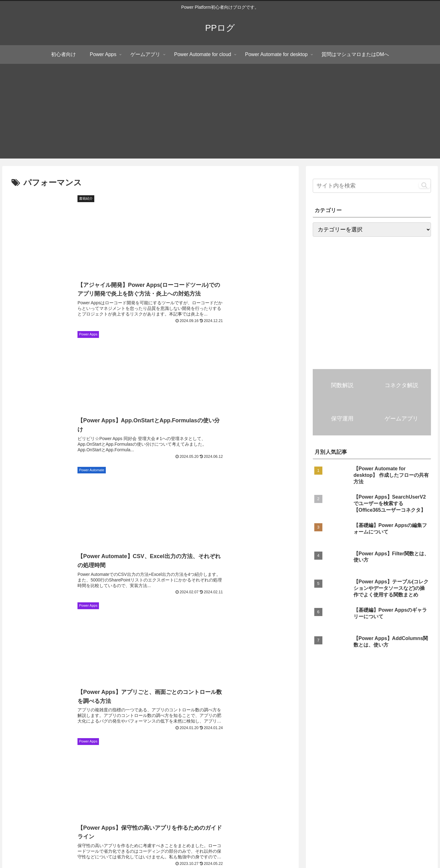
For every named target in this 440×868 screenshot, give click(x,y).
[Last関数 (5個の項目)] (278, 722)
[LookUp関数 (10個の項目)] (303, 701)
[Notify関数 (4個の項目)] (100, 733)
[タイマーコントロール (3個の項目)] (43, 753)
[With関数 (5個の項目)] (378, 722)
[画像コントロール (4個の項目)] (365, 733)
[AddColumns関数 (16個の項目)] (132, 701)
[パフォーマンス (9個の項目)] (376, 701)
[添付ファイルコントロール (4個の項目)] (311, 733)
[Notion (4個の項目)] (234, 733)
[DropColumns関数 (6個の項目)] (416, 712)
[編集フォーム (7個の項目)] (127, 712)
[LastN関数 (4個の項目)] (171, 733)
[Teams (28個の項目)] (54, 701)
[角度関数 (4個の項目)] (55, 743)
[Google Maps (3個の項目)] (191, 743)
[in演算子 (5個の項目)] (15, 733)
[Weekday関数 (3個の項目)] (337, 753)
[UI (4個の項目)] (74, 733)
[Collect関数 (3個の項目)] (186, 753)
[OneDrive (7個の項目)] (90, 712)
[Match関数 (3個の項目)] (407, 753)
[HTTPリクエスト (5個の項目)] (195, 722)
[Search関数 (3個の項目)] (422, 743)
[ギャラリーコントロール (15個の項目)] (187, 701)
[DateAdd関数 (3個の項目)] (302, 743)
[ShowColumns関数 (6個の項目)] (279, 712)
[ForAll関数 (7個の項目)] (18, 712)
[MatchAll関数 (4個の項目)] (136, 733)
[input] (372, 186)
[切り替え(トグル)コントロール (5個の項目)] (137, 722)
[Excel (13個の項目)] (268, 701)
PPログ (64, 780)
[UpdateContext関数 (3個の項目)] (260, 753)
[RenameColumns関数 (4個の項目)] (414, 733)
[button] (424, 185)
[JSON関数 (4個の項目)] (47, 733)
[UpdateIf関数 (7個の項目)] (168, 712)
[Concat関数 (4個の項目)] (89, 743)
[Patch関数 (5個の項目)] (85, 722)
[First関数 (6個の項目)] (205, 712)
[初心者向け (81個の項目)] (19, 701)
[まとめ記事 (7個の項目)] (54, 712)
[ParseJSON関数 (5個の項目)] (417, 722)
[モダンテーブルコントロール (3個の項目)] (139, 743)
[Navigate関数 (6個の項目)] (325, 712)
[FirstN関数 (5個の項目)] (312, 722)
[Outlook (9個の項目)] (338, 701)
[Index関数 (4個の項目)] (204, 733)
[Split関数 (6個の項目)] (238, 712)
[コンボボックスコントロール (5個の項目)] (33, 722)
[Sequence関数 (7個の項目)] (419, 701)
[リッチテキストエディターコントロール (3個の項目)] (363, 743)
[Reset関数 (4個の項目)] (264, 733)
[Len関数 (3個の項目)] (267, 743)
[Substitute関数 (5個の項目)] (240, 722)
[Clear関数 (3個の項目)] (119, 753)
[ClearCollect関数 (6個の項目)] (368, 712)
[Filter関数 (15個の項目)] (236, 701)
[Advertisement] (220, 115)
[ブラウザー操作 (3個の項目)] (231, 743)
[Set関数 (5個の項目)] (345, 722)
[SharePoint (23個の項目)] (89, 701)
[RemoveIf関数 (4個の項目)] (20, 743)
